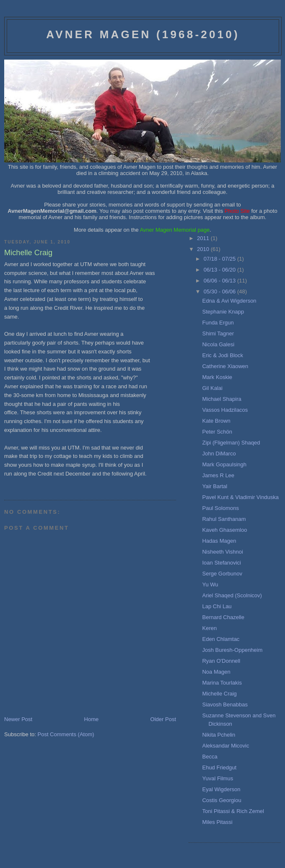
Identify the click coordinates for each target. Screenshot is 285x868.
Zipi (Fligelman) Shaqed (231, 443)
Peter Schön (217, 432)
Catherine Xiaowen (225, 366)
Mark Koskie (217, 377)
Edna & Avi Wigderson (229, 301)
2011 (204, 238)
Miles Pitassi (217, 822)
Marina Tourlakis (222, 683)
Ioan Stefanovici (222, 563)
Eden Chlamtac (221, 639)
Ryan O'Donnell (221, 661)
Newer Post (18, 719)
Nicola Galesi (218, 344)
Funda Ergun (218, 323)
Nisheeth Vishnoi (222, 552)
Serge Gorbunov (222, 574)
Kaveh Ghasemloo (224, 530)
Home (92, 719)
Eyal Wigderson (221, 789)
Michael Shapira (222, 399)
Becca (210, 757)
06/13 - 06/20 (220, 270)
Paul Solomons (220, 508)
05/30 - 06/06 (220, 292)
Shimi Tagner (218, 333)
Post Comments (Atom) (66, 734)
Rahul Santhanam (224, 519)
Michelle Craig (219, 694)
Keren (209, 628)
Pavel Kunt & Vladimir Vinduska (240, 497)
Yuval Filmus (218, 778)
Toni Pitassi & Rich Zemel (233, 811)
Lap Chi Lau (217, 606)
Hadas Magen (219, 541)
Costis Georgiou (222, 800)
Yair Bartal (215, 486)
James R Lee (218, 475)
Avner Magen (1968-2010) (143, 34)
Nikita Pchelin (219, 735)
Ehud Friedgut (219, 767)
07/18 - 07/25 (220, 259)
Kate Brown (216, 421)
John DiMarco (219, 454)
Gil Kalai (212, 388)
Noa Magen (216, 672)
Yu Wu (210, 584)
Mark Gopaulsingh (224, 464)
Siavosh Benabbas (225, 705)
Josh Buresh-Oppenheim (232, 650)
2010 (204, 249)
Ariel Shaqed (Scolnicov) (232, 595)
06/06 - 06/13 (220, 281)
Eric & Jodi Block (223, 355)
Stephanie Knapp (223, 312)
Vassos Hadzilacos (225, 410)
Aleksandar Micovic (225, 746)
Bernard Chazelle (223, 617)
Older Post (163, 719)
